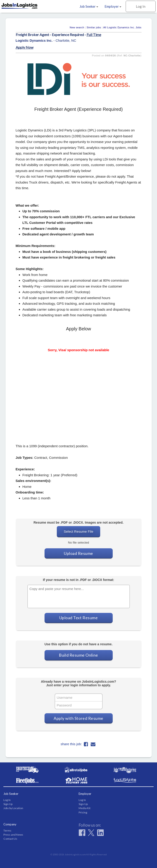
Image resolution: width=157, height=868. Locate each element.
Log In (141, 6)
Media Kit (85, 808)
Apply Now (25, 47)
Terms (7, 831)
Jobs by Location (13, 808)
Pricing (83, 812)
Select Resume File (78, 531)
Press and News (13, 835)
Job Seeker (89, 6)
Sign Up (8, 804)
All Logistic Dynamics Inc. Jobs (122, 27)
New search (77, 27)
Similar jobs (94, 27)
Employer (113, 6)
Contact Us (10, 839)
